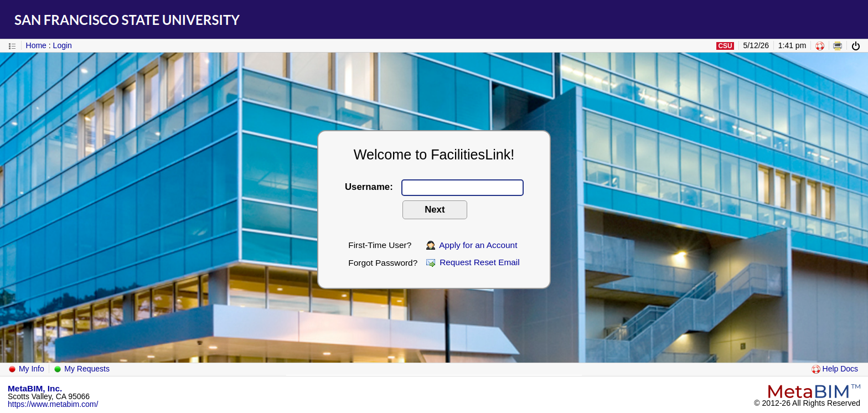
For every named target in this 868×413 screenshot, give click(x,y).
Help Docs (835, 369)
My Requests (81, 369)
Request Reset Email (473, 262)
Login (63, 45)
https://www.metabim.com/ (53, 404)
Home (36, 45)
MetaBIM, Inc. (35, 388)
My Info (26, 369)
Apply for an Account (472, 245)
